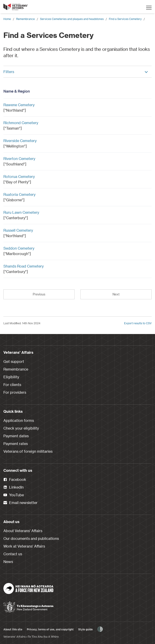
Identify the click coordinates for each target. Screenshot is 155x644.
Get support (14, 361)
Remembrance (25, 19)
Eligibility (11, 377)
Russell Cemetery (18, 230)
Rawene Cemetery (19, 105)
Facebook (15, 480)
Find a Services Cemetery (125, 19)
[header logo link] (16, 7)
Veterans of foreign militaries (28, 451)
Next (116, 294)
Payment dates (16, 436)
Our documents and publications (31, 538)
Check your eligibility (21, 428)
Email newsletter (20, 503)
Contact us (13, 554)
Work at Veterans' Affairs (24, 546)
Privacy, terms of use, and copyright (50, 629)
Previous (39, 294)
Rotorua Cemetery (19, 176)
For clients (12, 385)
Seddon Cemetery (19, 248)
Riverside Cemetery (20, 141)
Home (7, 19)
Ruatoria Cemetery (19, 194)
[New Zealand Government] (28, 605)
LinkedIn (14, 487)
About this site (13, 629)
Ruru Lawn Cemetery (21, 212)
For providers (15, 392)
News (8, 562)
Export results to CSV (138, 323)
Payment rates (16, 444)
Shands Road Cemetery (24, 266)
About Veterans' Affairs (23, 531)
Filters (76, 72)
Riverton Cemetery (19, 159)
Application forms (19, 420)
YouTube (14, 495)
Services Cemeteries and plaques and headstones (72, 19)
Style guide (85, 629)
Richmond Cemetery (21, 123)
